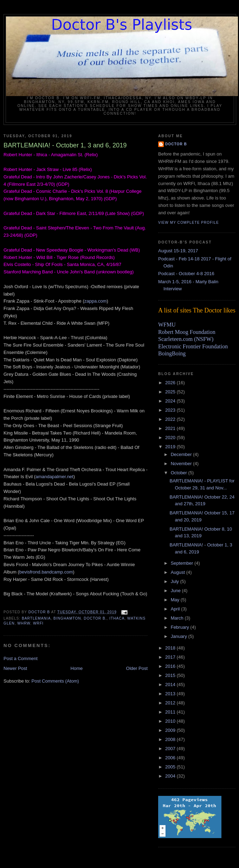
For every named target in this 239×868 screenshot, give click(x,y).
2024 (171, 401)
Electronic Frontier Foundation (193, 346)
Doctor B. (95, 618)
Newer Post (15, 668)
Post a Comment (21, 658)
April (176, 609)
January (180, 636)
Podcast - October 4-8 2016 (186, 274)
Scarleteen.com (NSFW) (186, 339)
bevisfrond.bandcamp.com (46, 572)
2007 (171, 749)
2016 (171, 666)
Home (77, 668)
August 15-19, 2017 (178, 251)
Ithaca (117, 618)
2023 (171, 410)
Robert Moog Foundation (187, 332)
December (182, 454)
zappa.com (96, 301)
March (178, 618)
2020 (171, 438)
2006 (171, 758)
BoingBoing (172, 353)
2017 (171, 657)
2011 (171, 712)
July (176, 581)
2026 (171, 383)
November (182, 464)
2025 (171, 392)
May (176, 600)
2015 (171, 675)
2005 (171, 767)
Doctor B (176, 144)
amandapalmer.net (54, 477)
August (179, 572)
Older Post (137, 668)
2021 (171, 428)
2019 (171, 447)
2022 (171, 419)
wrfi (38, 623)
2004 (171, 776)
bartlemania (36, 618)
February (181, 627)
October (180, 473)
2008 (171, 739)
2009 (171, 730)
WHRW (24, 623)
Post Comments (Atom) (55, 681)
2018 (171, 648)
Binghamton (67, 618)
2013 (171, 694)
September (183, 563)
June (176, 591)
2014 (171, 685)
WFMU (167, 325)
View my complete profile (189, 223)
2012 (171, 703)
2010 (171, 721)
